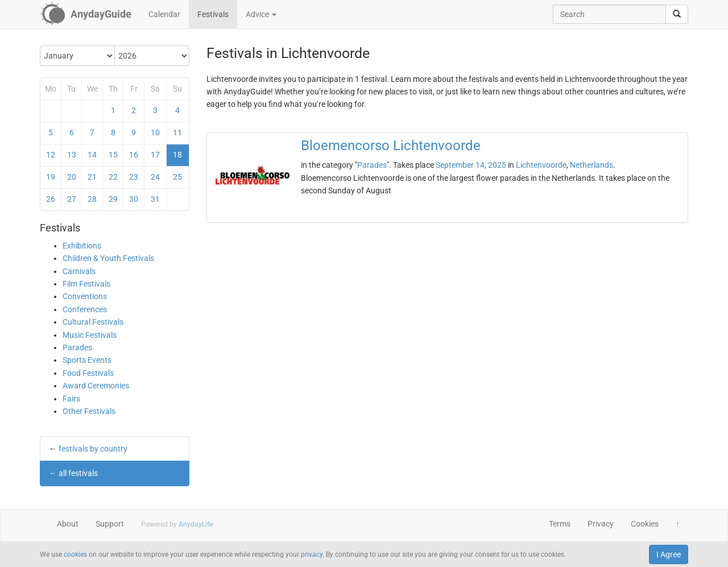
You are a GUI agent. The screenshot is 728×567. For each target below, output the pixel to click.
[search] (677, 14)
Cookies (645, 524)
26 (51, 199)
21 (92, 177)
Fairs (71, 399)
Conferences (85, 309)
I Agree (669, 554)
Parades (77, 347)
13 (72, 155)
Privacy (601, 524)
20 (72, 177)
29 (113, 199)
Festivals (213, 14)
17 (155, 155)
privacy (312, 554)
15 (113, 155)
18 (177, 155)
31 (155, 199)
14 (92, 155)
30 (134, 199)
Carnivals (79, 271)
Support (110, 524)
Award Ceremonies (96, 386)
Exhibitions (82, 246)
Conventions (85, 296)
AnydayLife (196, 524)
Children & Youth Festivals (108, 258)
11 (177, 133)
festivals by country (93, 449)
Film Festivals (86, 284)
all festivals (78, 473)
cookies (75, 554)
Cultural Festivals (93, 322)
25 (177, 177)
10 (155, 133)
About (68, 524)
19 (51, 177)
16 (134, 155)
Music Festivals (90, 335)
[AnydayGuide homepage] (86, 14)
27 (72, 199)
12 (51, 155)
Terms (560, 524)
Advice (261, 14)
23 (134, 177)
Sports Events (87, 360)
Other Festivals (89, 411)
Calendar (164, 14)
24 (155, 177)
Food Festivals (88, 373)
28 (92, 199)
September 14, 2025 (471, 165)
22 (113, 177)
